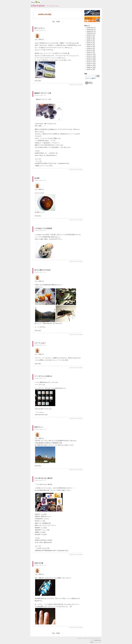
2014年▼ (89, 56)
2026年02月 (90, 31)
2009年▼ (89, 66)
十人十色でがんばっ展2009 (43, 478)
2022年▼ (89, 41)
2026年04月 (90, 28)
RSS (89, 83)
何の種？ (37, 178)
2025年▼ (89, 35)
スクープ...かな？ (40, 343)
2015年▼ (89, 54)
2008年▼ (89, 68)
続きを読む (38, 81)
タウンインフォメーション (44, 6)
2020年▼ (89, 45)
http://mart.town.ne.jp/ (41, 415)
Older (60, 22)
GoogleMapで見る (63, 163)
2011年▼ (89, 62)
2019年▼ (89, 47)
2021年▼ (89, 43)
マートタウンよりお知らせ (43, 376)
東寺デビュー (39, 427)
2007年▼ (89, 69)
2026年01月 (90, 33)
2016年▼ (89, 52)
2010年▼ (89, 64)
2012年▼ (89, 60)
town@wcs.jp (97, 640)
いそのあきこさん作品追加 (43, 228)
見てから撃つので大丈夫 (42, 270)
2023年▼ (89, 39)
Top (53, 22)
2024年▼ (89, 37)
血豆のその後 (39, 563)
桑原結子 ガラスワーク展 (43, 93)
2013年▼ (89, 58)
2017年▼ (89, 50)
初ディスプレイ (40, 28)
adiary (92, 642)
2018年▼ (89, 49)
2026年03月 (90, 29)
